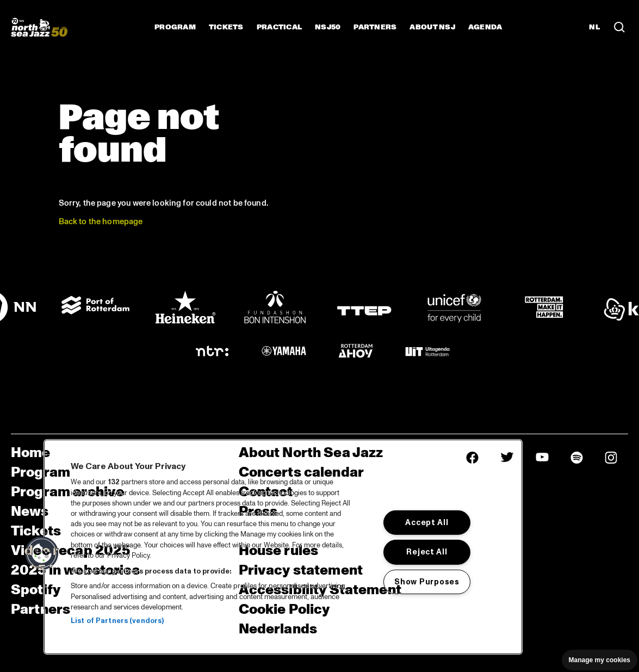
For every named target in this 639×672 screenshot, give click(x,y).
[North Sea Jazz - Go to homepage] (39, 27)
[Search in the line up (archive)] (619, 27)
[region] (283, 547)
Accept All (427, 522)
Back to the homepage (101, 222)
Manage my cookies (600, 660)
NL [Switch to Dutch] (594, 27)
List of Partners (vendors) (117, 621)
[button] (42, 553)
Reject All (427, 552)
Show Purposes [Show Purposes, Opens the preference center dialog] (427, 582)
